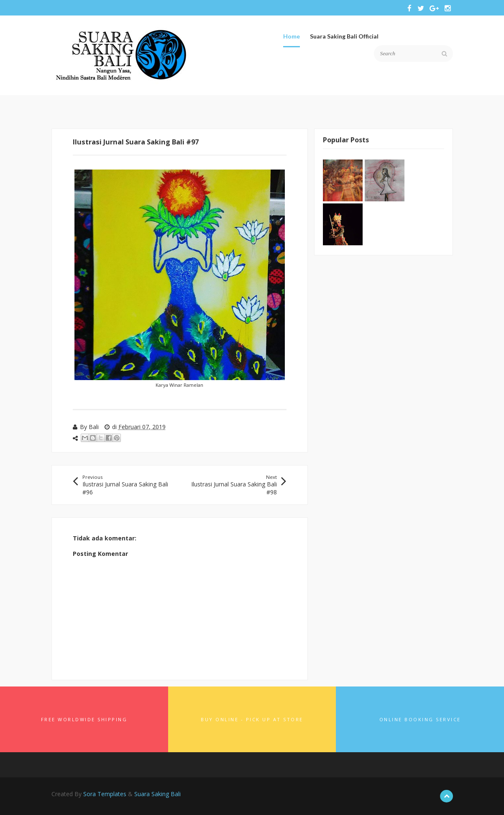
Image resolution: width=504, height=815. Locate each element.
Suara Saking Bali (157, 794)
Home (292, 36)
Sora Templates (105, 794)
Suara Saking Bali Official (344, 36)
